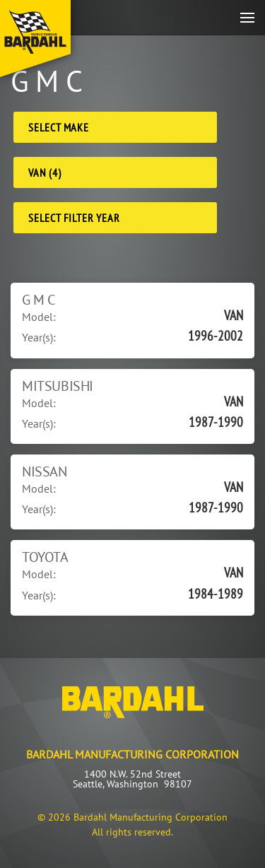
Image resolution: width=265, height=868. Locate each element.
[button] (247, 17)
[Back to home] (35, 39)
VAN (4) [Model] (45, 172)
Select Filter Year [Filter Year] (74, 218)
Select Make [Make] (59, 127)
